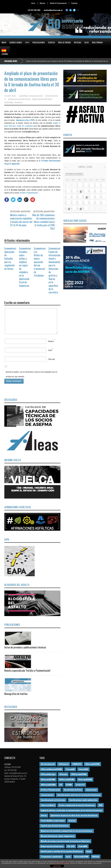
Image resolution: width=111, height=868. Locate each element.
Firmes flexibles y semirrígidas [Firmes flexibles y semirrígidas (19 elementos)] (53, 821)
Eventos (51, 42)
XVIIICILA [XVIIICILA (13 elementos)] (96, 857)
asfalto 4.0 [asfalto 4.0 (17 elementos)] (80, 785)
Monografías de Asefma (16, 694)
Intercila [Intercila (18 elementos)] (72, 821)
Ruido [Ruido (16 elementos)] (89, 851)
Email (50, 350)
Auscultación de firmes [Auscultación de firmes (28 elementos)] (73, 790)
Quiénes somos (16, 42)
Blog (87, 42)
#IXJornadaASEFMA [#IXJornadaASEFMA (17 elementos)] (92, 764)
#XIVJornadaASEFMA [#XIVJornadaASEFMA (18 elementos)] (67, 779)
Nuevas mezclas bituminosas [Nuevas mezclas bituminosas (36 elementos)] (52, 846)
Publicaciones (39, 42)
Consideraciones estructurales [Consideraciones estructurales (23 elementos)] (53, 800)
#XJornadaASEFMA (42, 99)
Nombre (51, 341)
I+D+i (27, 42)
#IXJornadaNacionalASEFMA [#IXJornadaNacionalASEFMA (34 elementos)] (51, 769)
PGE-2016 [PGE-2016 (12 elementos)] (71, 846)
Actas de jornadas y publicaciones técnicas (25, 647)
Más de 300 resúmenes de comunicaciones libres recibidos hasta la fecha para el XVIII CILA (44, 222)
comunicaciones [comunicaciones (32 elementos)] (47, 795)
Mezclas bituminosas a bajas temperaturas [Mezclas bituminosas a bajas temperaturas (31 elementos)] (58, 836)
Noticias (43, 3)
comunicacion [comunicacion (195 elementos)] (91, 790)
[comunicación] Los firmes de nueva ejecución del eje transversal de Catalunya (41, 262)
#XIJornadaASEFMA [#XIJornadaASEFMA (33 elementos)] (48, 779)
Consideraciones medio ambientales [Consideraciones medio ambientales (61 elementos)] (83, 800)
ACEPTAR (57, 866)
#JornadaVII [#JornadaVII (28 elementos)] (70, 769)
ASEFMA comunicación (31, 96)
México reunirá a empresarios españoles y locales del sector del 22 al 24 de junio (21, 220)
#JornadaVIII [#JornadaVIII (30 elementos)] (83, 769)
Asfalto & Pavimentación (58, 3)
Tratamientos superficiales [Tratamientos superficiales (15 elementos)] (51, 857)
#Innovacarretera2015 (20, 99)
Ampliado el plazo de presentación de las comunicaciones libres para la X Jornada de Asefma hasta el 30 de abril (32, 82)
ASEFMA (9, 103)
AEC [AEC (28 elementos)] (61, 785)
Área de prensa (64, 42)
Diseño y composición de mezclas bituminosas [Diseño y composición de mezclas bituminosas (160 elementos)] (77, 805)
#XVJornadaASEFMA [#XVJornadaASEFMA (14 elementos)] (48, 785)
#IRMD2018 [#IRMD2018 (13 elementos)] (77, 764)
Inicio (33, 3)
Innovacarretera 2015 (25, 120)
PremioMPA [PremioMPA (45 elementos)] (83, 846)
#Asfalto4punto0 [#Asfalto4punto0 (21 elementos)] (48, 764)
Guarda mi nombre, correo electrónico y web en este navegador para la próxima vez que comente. (32, 374)
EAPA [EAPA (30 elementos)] (101, 805)
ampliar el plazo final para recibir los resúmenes (32, 124)
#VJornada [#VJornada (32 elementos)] (63, 774)
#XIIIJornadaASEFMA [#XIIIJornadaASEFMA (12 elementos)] (79, 774)
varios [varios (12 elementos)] (68, 857)
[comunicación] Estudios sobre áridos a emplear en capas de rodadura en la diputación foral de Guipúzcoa (27, 267)
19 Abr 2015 (10, 96)
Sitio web (52, 359)
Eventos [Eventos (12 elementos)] (44, 815)
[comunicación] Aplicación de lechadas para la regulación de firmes (12, 258)
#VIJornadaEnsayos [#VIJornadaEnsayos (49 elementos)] (48, 774)
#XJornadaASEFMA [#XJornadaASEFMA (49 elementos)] (85, 779)
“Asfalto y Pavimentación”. (29, 193)
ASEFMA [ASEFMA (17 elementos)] (69, 785)
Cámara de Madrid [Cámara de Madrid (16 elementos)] (48, 805)
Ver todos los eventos (74, 174)
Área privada (97, 42)
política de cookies (62, 863)
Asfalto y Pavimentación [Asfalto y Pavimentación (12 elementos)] (50, 790)
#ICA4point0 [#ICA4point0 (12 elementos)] (64, 764)
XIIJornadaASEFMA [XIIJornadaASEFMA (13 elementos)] (81, 857)
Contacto (74, 3)
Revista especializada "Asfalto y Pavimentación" (27, 670)
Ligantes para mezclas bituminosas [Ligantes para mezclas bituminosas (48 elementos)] (55, 826)
